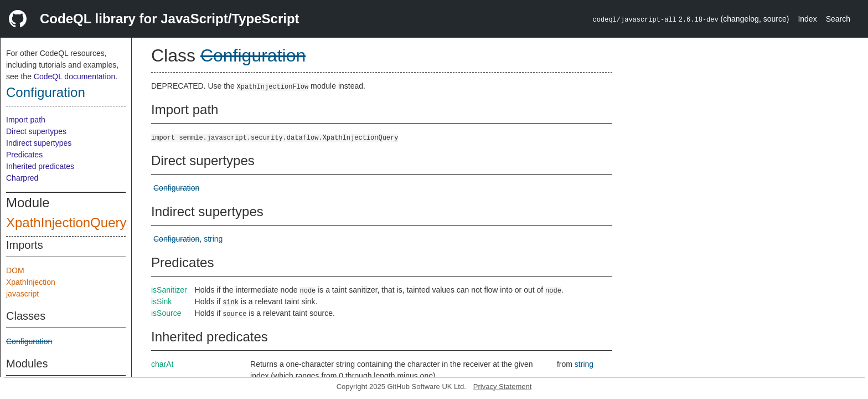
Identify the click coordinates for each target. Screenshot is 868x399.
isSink (161, 301)
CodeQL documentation (74, 76)
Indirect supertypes (39, 143)
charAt (162, 364)
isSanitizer (169, 290)
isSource (166, 313)
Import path (26, 120)
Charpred (22, 178)
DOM (15, 270)
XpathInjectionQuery (66, 222)
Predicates (24, 155)
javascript (22, 294)
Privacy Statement (503, 387)
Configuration (46, 92)
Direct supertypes (36, 131)
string (213, 239)
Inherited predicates (40, 166)
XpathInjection (31, 282)
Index (807, 19)
